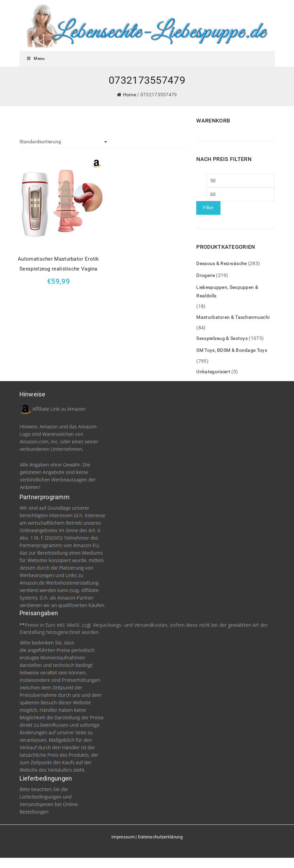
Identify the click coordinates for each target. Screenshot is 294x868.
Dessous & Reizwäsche (221, 263)
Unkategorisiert (213, 372)
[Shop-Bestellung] (63, 142)
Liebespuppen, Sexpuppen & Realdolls (227, 291)
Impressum (123, 837)
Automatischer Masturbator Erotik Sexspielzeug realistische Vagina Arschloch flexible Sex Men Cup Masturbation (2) (58, 265)
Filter (208, 208)
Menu (36, 59)
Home (129, 95)
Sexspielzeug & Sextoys (222, 338)
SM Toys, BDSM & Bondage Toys (231, 350)
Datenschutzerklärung (160, 837)
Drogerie (205, 275)
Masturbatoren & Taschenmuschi (233, 317)
